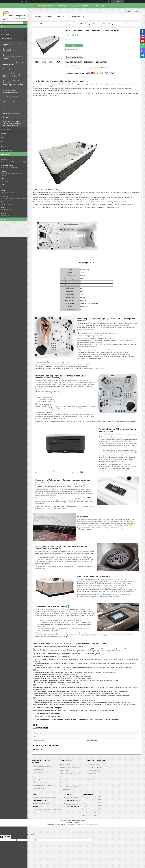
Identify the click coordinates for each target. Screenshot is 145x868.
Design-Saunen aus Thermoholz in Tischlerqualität (13, 64)
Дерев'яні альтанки (39, 788)
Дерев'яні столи (65, 777)
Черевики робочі (94, 783)
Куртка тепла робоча (95, 768)
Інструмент (6, 117)
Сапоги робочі (93, 777)
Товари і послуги (7, 39)
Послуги (5, 105)
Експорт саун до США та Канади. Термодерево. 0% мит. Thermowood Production (13, 123)
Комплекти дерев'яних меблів (70, 768)
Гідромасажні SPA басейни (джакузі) (106, 24)
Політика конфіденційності (92, 824)
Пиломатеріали (8, 69)
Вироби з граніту (8, 101)
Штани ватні (92, 774)
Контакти (61, 17)
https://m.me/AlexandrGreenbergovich (14, 198)
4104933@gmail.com (8, 193)
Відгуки (4, 146)
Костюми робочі (93, 764)
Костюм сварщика (94, 771)
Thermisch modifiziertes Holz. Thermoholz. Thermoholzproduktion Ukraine (13, 83)
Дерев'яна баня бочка (40, 776)
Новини (4, 134)
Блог (3, 138)
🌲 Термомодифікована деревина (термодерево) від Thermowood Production (12, 75)
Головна (37, 17)
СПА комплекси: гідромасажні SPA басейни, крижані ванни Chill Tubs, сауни (66, 24)
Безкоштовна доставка (75, 57)
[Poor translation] (8, 837)
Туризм (5, 109)
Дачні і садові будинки (40, 779)
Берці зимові (92, 780)
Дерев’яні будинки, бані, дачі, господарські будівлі (13, 50)
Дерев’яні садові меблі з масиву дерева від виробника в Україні (13, 57)
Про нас (4, 142)
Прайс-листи (5, 129)
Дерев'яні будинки (39, 770)
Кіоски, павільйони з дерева (42, 785)
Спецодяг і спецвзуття (10, 97)
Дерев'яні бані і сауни (40, 773)
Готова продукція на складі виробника (12, 44)
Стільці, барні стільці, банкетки (71, 774)
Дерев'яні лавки (66, 771)
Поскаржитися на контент (75, 824)
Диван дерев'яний (66, 780)
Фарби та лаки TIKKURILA (11, 113)
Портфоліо (5, 30)
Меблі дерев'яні (65, 764)
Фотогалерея (6, 35)
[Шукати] (25, 23)
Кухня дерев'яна (66, 789)
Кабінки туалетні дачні (40, 782)
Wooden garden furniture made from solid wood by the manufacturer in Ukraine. (13, 91)
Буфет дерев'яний (66, 783)
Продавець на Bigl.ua (72, 823)
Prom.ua (82, 821)
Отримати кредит (98, 6)
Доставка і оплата (7, 150)
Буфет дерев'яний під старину (70, 786)
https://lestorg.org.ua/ (8, 187)
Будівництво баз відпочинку (42, 767)
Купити (74, 46)
